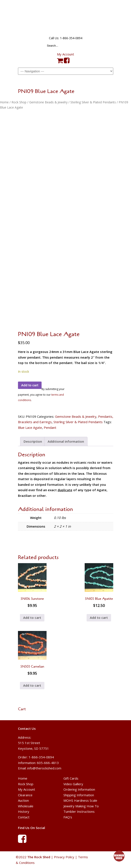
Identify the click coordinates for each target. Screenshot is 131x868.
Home (4, 102)
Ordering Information (79, 789)
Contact (24, 817)
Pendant (50, 427)
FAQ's (68, 817)
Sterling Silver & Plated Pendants (93, 102)
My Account (65, 54)
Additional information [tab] (66, 441)
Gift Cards (71, 778)
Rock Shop (19, 102)
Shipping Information (79, 795)
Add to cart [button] (32, 618)
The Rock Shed (66, 18)
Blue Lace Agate (30, 427)
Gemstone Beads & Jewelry (48, 102)
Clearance (25, 795)
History (24, 811)
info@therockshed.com (44, 768)
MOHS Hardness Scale (80, 800)
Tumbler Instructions (79, 811)
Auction (23, 800)
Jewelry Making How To (81, 806)
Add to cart (30, 385)
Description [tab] (33, 441)
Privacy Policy (64, 857)
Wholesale (26, 806)
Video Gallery (73, 784)
